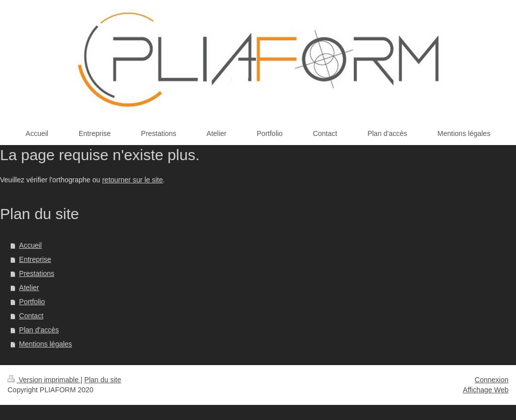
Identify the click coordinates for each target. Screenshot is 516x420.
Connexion (492, 380)
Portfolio (32, 302)
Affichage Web (486, 390)
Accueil (30, 245)
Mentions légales (46, 344)
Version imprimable (44, 380)
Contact (31, 316)
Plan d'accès (39, 330)
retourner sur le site (133, 180)
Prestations (37, 273)
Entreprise (35, 259)
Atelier (29, 288)
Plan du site (103, 380)
